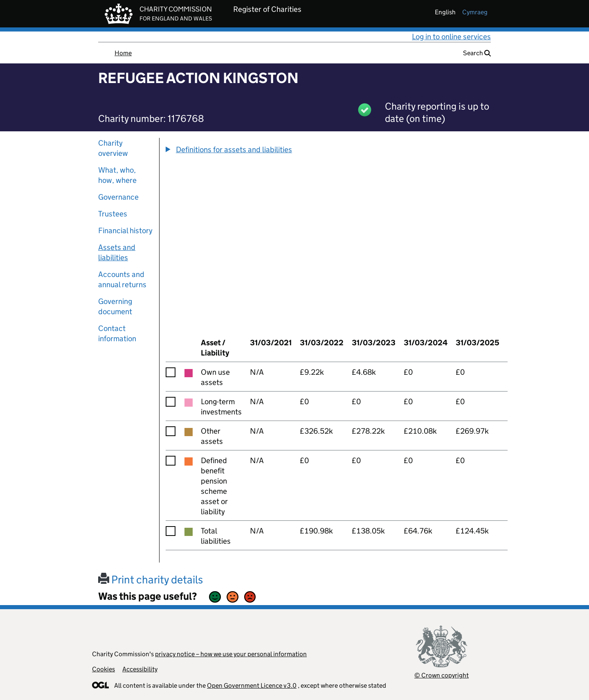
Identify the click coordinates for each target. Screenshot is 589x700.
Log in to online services (451, 37)
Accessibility (140, 669)
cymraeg (475, 12)
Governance (118, 197)
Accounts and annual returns (122, 279)
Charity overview (113, 148)
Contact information (117, 333)
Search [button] (477, 53)
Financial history (125, 231)
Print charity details (151, 580)
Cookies (103, 669)
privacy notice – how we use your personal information (231, 654)
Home (123, 53)
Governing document (115, 306)
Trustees (113, 214)
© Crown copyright (442, 675)
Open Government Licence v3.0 (252, 685)
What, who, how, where (117, 175)
